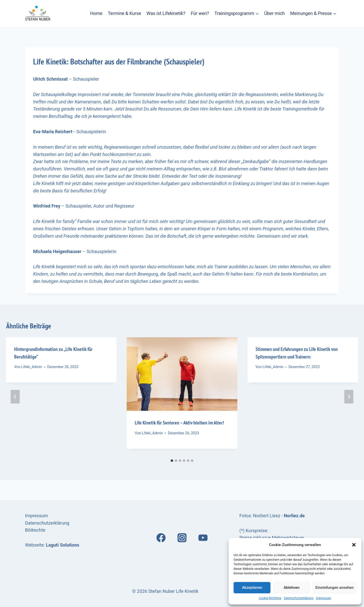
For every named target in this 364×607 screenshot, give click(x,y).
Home (96, 13)
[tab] (172, 461)
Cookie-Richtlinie (270, 598)
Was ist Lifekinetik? (166, 13)
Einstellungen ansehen (335, 588)
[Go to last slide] (15, 397)
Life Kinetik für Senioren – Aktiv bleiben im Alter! (179, 423)
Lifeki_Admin (32, 367)
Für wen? (200, 13)
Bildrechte (35, 530)
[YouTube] (203, 538)
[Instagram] (182, 538)
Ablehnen (292, 588)
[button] (354, 545)
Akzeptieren (252, 588)
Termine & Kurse (124, 13)
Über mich (274, 13)
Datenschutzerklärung (299, 598)
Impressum (324, 598)
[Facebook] (161, 538)
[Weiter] (349, 397)
